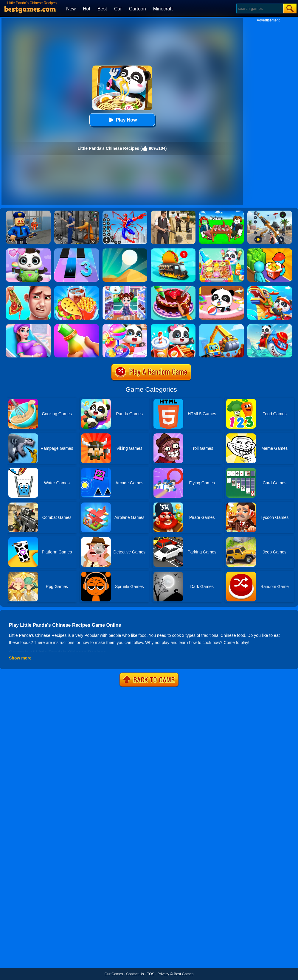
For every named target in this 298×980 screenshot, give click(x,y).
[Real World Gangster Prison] (77, 213)
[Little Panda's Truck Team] (221, 326)
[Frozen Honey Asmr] (77, 326)
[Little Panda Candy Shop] (125, 326)
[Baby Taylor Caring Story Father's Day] (125, 288)
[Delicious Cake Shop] (173, 288)
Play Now (122, 120)
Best (102, 9)
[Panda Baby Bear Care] (28, 251)
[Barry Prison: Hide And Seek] (28, 213)
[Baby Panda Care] (221, 288)
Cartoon (138, 9)
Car (118, 9)
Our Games (114, 974)
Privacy (163, 974)
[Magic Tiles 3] (77, 251)
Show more (20, 658)
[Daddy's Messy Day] (28, 288)
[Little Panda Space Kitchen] (221, 251)
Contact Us (135, 974)
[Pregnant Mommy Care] (28, 326)
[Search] (259, 8)
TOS (150, 974)
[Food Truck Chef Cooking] (173, 251)
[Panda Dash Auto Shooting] (270, 213)
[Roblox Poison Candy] (221, 213)
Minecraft (163, 9)
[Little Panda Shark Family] (270, 326)
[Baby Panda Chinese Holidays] (270, 288)
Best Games (184, 974)
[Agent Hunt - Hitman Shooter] (173, 213)
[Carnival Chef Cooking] (77, 288)
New (71, 9)
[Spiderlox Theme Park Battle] (125, 213)
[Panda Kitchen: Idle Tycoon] (270, 251)
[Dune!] (125, 251)
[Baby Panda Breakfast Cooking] (173, 326)
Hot (87, 9)
